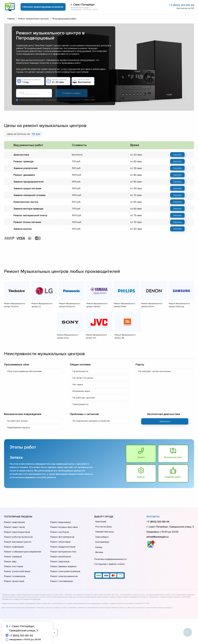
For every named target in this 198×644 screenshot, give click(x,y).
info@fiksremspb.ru (158, 537)
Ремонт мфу (10, 562)
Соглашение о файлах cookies (110, 564)
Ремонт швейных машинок (63, 566)
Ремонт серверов (13, 557)
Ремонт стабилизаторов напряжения (23, 552)
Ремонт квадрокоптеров (63, 547)
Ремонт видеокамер (61, 522)
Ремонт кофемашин (14, 547)
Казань (99, 547)
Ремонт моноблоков (61, 557)
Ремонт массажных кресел (18, 542)
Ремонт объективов (60, 542)
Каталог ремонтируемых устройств (44, 7)
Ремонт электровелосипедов (65, 571)
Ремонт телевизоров (15, 576)
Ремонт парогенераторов (17, 532)
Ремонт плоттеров (14, 566)
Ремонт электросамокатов (64, 576)
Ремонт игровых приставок (64, 527)
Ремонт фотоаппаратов (62, 537)
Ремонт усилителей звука (17, 571)
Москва (99, 552)
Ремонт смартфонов (14, 522)
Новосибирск (102, 537)
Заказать (177, 155)
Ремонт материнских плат (63, 552)
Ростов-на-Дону (104, 527)
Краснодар (101, 521)
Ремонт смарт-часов (14, 527)
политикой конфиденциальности (70, 100)
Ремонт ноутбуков (60, 532)
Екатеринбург (102, 542)
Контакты (153, 517)
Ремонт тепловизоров (62, 581)
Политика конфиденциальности (110, 559)
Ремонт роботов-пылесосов (18, 537)
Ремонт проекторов (14, 581)
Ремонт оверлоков (60, 562)
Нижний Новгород (105, 532)
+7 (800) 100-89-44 (182, 5)
